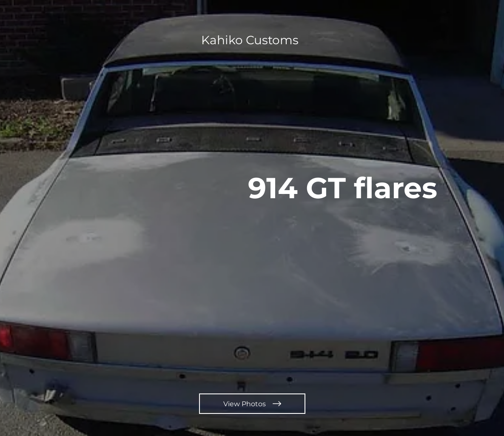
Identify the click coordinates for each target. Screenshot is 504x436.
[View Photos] (252, 404)
